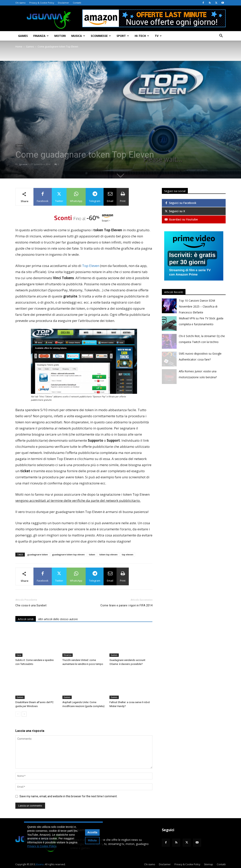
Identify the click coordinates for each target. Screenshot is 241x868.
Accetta (92, 832)
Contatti (77, 3)
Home (19, 47)
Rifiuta (92, 840)
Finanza (41, 36)
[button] (221, 36)
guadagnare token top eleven (68, 554)
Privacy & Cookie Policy (42, 3)
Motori (60, 36)
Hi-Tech (142, 36)
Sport (123, 36)
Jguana (23, 164)
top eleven (128, 554)
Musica (78, 36)
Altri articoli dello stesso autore (58, 619)
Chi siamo (20, 3)
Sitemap (209, 864)
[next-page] (24, 714)
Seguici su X (175, 211)
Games (23, 36)
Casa (19, 655)
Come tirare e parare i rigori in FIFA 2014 (126, 605)
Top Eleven (91, 266)
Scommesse (101, 36)
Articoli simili (26, 619)
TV (158, 36)
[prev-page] (18, 714)
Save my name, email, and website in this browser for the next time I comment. (68, 796)
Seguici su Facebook (180, 203)
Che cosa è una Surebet (31, 605)
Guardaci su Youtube (181, 219)
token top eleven (108, 554)
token (92, 554)
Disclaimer (63, 3)
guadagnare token (38, 554)
